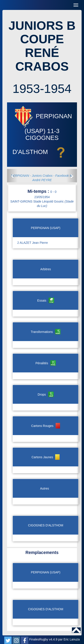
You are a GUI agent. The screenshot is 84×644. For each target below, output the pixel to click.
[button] (12, 176)
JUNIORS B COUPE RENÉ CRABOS (42, 46)
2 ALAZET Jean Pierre (32, 243)
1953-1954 (42, 89)
